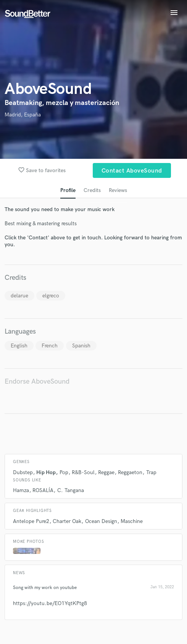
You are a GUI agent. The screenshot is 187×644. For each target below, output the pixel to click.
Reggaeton (130, 472)
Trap (151, 472)
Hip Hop (46, 472)
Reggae (106, 472)
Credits (92, 190)
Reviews (118, 190)
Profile (68, 190)
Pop (64, 472)
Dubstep (23, 472)
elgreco (51, 296)
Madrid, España (23, 115)
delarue (19, 296)
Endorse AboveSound (37, 382)
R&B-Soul (83, 472)
